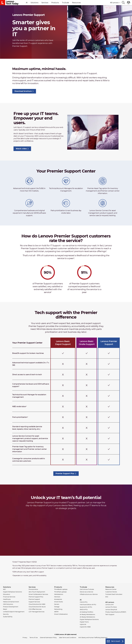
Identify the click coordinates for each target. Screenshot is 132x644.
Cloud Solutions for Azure (37, 607)
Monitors (57, 597)
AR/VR (56, 612)
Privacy (25, 638)
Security (6, 614)
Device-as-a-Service (86, 592)
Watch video (21, 149)
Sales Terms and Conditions (68, 638)
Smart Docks (59, 602)
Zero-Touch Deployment (37, 592)
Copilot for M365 (85, 627)
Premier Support (34, 599)
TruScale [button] (65, 3)
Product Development (11, 607)
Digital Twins (84, 622)
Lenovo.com (110, 604)
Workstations (59, 594)
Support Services (34, 602)
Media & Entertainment (11, 602)
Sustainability (8, 617)
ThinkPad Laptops (60, 592)
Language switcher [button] (128, 3)
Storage (57, 607)
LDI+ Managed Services (37, 612)
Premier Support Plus (65, 474)
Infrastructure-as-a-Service (89, 594)
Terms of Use (34, 638)
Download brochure (23, 91)
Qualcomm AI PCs (86, 607)
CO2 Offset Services (35, 609)
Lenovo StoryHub (111, 609)
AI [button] (27, 3)
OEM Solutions (8, 604)
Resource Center (111, 589)
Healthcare (7, 599)
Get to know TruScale (87, 589)
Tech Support (110, 614)
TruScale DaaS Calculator (114, 594)
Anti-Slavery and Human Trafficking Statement (93, 638)
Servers (57, 604)
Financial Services (9, 597)
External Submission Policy (48, 638)
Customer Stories (111, 592)
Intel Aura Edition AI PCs (88, 604)
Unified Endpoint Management (14, 612)
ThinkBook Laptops (61, 589)
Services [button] (45, 3)
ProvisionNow (33, 589)
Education (7, 594)
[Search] (123, 3)
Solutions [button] (34, 3)
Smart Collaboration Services (38, 594)
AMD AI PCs (84, 609)
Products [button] (55, 3)
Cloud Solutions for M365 (37, 604)
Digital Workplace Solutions (12, 592)
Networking (58, 609)
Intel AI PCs (84, 602)
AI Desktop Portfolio (86, 612)
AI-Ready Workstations (87, 614)
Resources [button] (76, 3)
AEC (4, 589)
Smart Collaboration (61, 614)
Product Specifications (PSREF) (116, 612)
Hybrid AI (83, 624)
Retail (5, 609)
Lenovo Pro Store (111, 607)
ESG (107, 597)
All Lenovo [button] (115, 3)
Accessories (58, 599)
